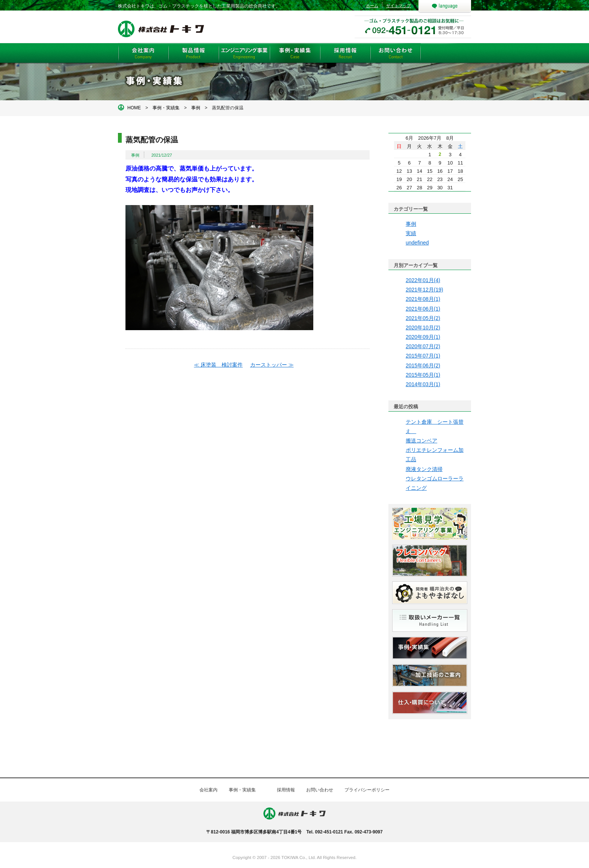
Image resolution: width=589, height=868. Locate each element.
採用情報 (286, 790)
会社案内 (208, 790)
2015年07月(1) (423, 356)
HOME (134, 108)
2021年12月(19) (424, 290)
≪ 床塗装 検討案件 (218, 365)
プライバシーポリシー (367, 790)
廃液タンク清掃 (424, 469)
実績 (411, 233)
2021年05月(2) (423, 318)
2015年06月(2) (423, 365)
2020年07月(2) (423, 346)
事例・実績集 (166, 108)
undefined (417, 243)
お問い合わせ (320, 790)
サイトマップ (399, 6)
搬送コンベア (421, 441)
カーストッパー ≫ (272, 365)
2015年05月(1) (423, 375)
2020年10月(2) (423, 328)
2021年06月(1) (423, 309)
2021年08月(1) (423, 299)
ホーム (372, 6)
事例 (196, 108)
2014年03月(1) (423, 384)
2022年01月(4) (423, 280)
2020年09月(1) (423, 337)
